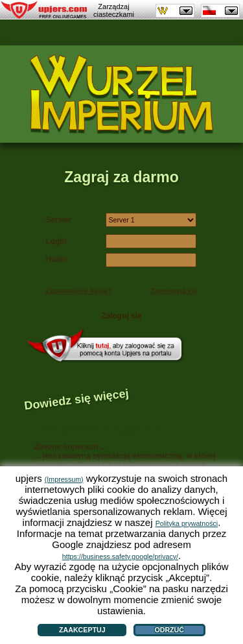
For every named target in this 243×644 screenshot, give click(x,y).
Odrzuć (169, 630)
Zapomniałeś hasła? (79, 291)
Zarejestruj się (174, 291)
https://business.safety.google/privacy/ (120, 556)
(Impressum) (64, 479)
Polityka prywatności (187, 523)
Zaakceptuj (82, 630)
